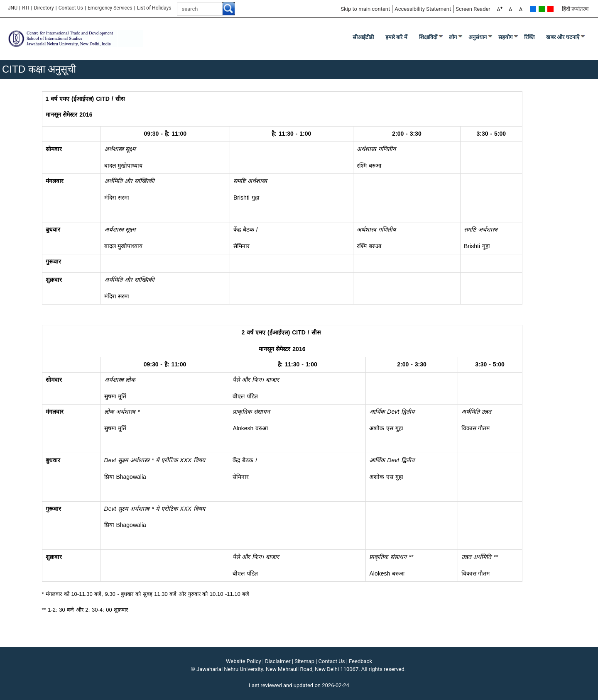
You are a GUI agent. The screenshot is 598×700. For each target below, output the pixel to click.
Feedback (360, 661)
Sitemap (304, 661)
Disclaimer (278, 661)
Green (542, 9)
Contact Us (71, 8)
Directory (44, 8)
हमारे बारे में (396, 37)
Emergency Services (110, 8)
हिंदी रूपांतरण (575, 9)
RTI (26, 8)
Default (533, 9)
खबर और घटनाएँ (563, 37)
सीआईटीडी (363, 37)
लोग (453, 37)
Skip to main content (365, 9)
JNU (13, 8)
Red (550, 9)
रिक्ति (529, 37)
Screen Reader (473, 9)
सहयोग (505, 37)
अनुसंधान (478, 37)
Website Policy (244, 661)
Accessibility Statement (423, 9)
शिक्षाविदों (428, 37)
